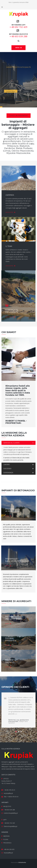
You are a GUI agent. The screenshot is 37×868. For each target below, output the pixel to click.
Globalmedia (22, 862)
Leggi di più (8, 212)
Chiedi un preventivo (19, 116)
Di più (11, 513)
